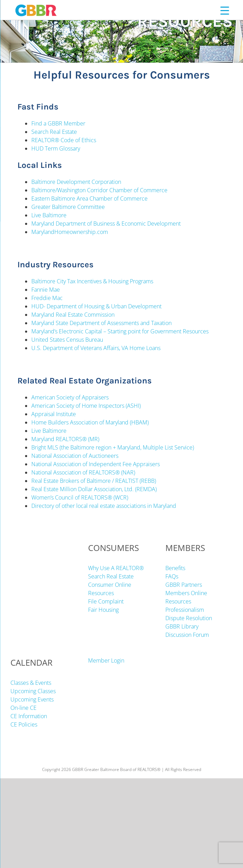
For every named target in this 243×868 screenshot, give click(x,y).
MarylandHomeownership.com (70, 232)
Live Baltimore (49, 215)
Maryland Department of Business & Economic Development (106, 224)
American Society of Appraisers (71, 397)
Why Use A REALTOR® (116, 568)
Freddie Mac (47, 298)
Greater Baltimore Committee (68, 207)
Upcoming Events (32, 699)
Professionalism (185, 610)
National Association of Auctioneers (75, 456)
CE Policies (24, 724)
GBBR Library (182, 626)
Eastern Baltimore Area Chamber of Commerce (89, 198)
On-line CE (23, 708)
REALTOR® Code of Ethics (64, 140)
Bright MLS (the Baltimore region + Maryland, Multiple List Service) (113, 447)
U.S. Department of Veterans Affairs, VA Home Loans (96, 348)
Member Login (106, 660)
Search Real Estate (54, 132)
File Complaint (106, 601)
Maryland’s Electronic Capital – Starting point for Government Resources (120, 331)
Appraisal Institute (54, 414)
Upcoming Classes (33, 691)
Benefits (175, 568)
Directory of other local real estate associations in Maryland (104, 506)
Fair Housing (103, 610)
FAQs (172, 576)
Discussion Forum (187, 635)
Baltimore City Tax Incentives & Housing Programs (92, 281)
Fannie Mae (46, 290)
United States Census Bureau (67, 340)
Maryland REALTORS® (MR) (65, 439)
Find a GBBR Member (58, 123)
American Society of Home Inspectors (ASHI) (86, 406)
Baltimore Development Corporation (76, 182)
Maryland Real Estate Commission (74, 315)
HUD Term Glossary (56, 148)
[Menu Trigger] (225, 10)
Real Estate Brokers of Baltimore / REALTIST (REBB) (94, 481)
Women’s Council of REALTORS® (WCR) (80, 497)
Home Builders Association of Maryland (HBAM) (90, 422)
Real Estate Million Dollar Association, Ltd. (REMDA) (94, 489)
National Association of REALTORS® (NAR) (83, 472)
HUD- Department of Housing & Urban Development (96, 306)
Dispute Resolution (189, 618)
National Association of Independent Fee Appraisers (96, 464)
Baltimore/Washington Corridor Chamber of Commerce (99, 190)
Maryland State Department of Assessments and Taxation (102, 323)
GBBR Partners (184, 585)
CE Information (29, 716)
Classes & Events (31, 683)
